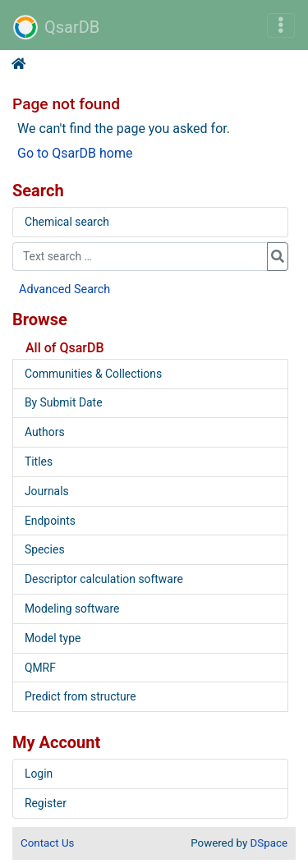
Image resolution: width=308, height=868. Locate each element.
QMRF (40, 668)
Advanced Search (64, 289)
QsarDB (56, 27)
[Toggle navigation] (281, 25)
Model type (53, 638)
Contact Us (47, 843)
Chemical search (67, 222)
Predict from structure (80, 696)
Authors (45, 432)
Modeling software (72, 609)
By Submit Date (64, 402)
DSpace (269, 843)
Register (46, 803)
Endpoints (50, 521)
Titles (39, 462)
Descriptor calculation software (104, 579)
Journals (47, 491)
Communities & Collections (93, 374)
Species (45, 549)
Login (39, 774)
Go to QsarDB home (75, 153)
